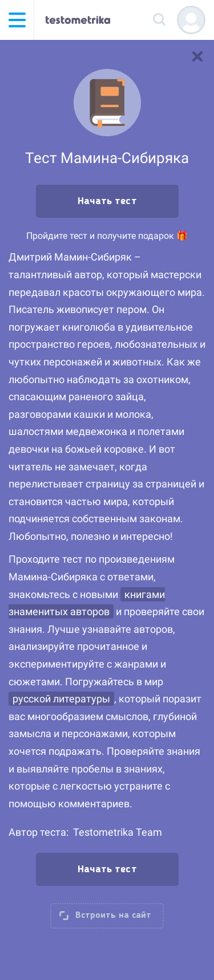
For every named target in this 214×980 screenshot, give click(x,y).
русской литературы (61, 699)
